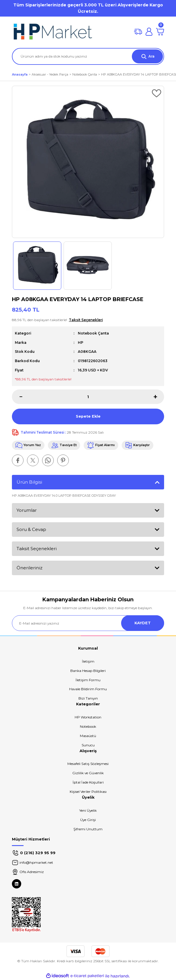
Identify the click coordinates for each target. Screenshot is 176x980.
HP (81, 343)
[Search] (88, 56)
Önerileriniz (29, 568)
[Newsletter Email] (88, 623)
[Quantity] (88, 397)
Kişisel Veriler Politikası (88, 792)
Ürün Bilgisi (29, 482)
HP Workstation (88, 717)
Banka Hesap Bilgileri (88, 671)
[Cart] (160, 32)
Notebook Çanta (93, 333)
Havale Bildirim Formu (88, 689)
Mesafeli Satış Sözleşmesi (88, 764)
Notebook (88, 726)
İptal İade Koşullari (88, 782)
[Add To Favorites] (157, 93)
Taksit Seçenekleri (37, 549)
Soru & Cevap (31, 529)
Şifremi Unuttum (88, 829)
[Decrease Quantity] (17, 397)
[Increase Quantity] (159, 397)
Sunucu (88, 745)
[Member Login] (149, 32)
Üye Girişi (88, 820)
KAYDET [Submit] (143, 623)
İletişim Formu (88, 680)
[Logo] (52, 32)
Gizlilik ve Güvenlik (88, 773)
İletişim (88, 661)
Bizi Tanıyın (88, 698)
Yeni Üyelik (88, 810)
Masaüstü (88, 736)
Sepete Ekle (88, 416)
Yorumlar (27, 510)
